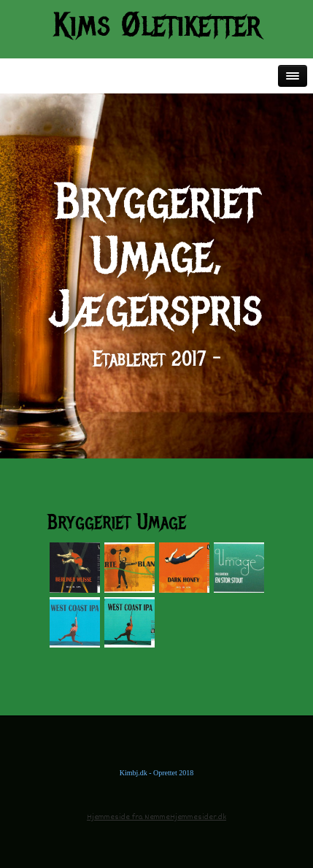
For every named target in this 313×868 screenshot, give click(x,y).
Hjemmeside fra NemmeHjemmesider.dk (156, 817)
